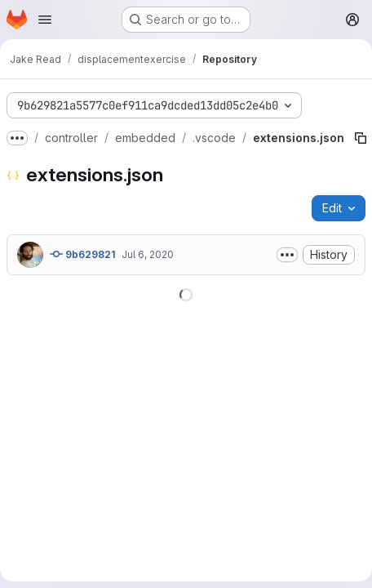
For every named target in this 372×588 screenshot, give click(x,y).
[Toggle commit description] (287, 255)
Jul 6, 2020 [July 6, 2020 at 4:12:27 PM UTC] (148, 254)
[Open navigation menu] (45, 20)
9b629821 (82, 254)
